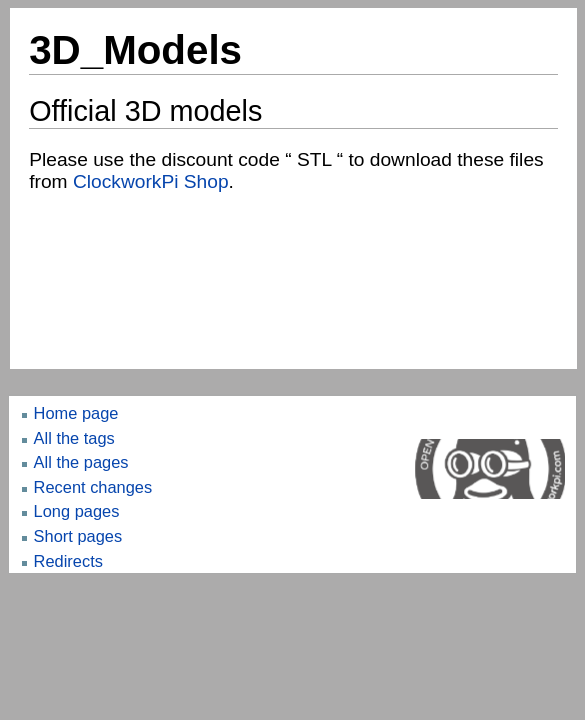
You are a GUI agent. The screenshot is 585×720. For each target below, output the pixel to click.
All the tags (74, 438)
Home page (76, 413)
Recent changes (93, 487)
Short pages (78, 536)
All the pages (81, 462)
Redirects (68, 561)
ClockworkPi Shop (151, 181)
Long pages (77, 511)
